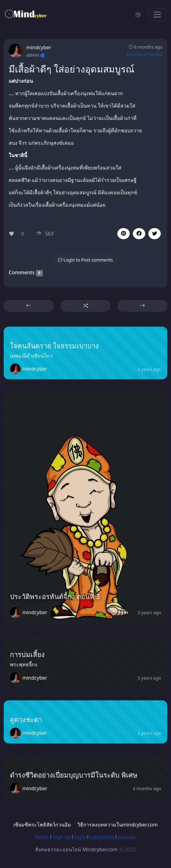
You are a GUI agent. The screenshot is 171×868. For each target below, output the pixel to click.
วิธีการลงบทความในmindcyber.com (117, 825)
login (80, 837)
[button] (139, 234)
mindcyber (39, 47)
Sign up (62, 837)
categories (102, 837)
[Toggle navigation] (157, 15)
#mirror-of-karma (144, 54)
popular (127, 837)
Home (42, 837)
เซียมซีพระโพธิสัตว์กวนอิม (42, 825)
